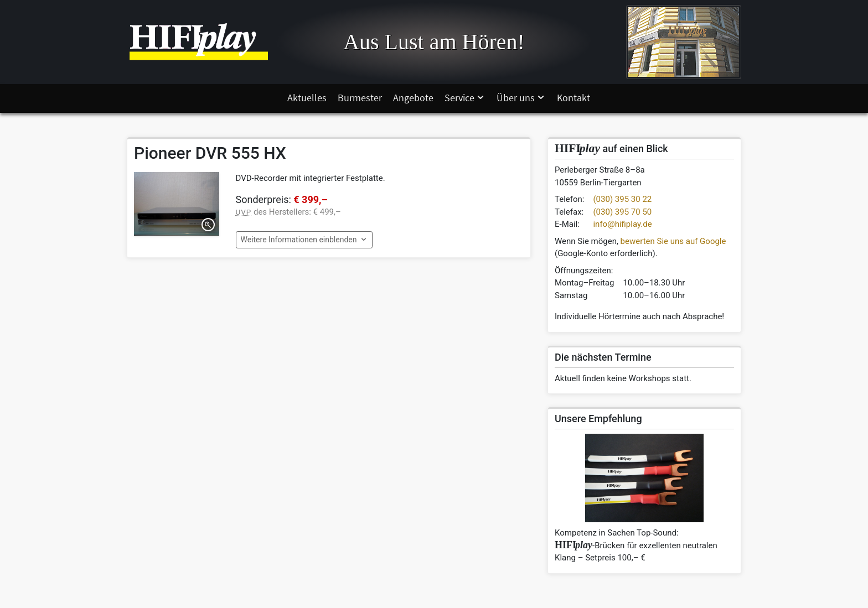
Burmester (360, 98)
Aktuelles (307, 98)
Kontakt (573, 98)
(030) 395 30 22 (622, 199)
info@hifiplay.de (622, 224)
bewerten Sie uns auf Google (673, 241)
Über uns (521, 98)
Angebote (413, 98)
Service (465, 98)
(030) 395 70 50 (622, 212)
